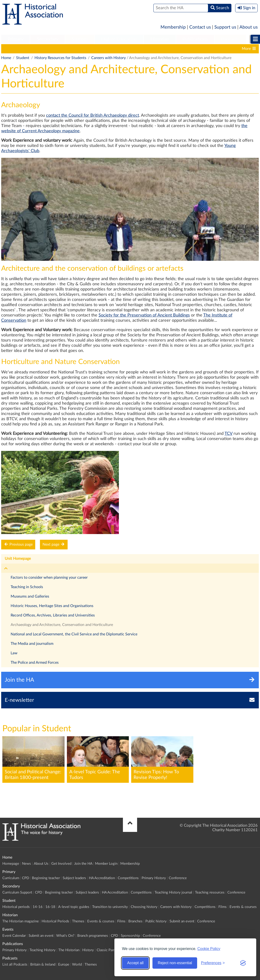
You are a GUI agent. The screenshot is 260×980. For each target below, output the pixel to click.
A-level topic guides (90, 49)
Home (6, 58)
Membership (173, 27)
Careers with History (108, 58)
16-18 (62, 49)
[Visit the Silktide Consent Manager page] (243, 963)
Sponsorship (130, 936)
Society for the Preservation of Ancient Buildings (144, 315)
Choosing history (173, 49)
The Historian (69, 950)
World (77, 965)
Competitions (128, 878)
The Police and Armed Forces (35, 663)
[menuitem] (15, 39)
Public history (156, 921)
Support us (225, 27)
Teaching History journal (173, 892)
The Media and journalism (32, 644)
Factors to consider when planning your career (49, 578)
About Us (41, 864)
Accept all (135, 963)
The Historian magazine (21, 921)
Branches (135, 921)
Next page (54, 544)
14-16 (45, 49)
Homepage (11, 864)
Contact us (200, 27)
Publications (195, 39)
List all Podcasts (15, 965)
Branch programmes (93, 936)
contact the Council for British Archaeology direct (93, 116)
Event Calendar (14, 936)
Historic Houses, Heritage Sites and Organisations (52, 606)
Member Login (106, 864)
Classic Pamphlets (111, 950)
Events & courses (243, 907)
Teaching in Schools (27, 587)
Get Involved (61, 864)
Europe (64, 965)
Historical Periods (55, 921)
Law (14, 653)
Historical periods (18, 49)
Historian (160, 39)
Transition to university (133, 49)
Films (223, 907)
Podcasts (230, 39)
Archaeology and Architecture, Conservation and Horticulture (62, 625)
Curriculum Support (17, 892)
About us (249, 27)
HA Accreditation (102, 878)
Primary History (154, 878)
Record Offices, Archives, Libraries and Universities (53, 615)
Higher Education (119, 39)
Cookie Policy (209, 949)
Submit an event (182, 921)
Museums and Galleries (30, 596)
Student (80, 39)
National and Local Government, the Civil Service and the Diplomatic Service (74, 634)
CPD (26, 878)
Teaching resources (210, 892)
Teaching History (43, 950)
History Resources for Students (60, 58)
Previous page (18, 544)
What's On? (65, 936)
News (26, 864)
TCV (228, 434)
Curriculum (11, 878)
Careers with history (211, 49)
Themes (78, 921)
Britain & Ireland (43, 965)
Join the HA (83, 864)
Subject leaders (74, 878)
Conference (178, 878)
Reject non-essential (175, 963)
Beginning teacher (46, 878)
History (88, 950)
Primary (15, 39)
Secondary (48, 39)
